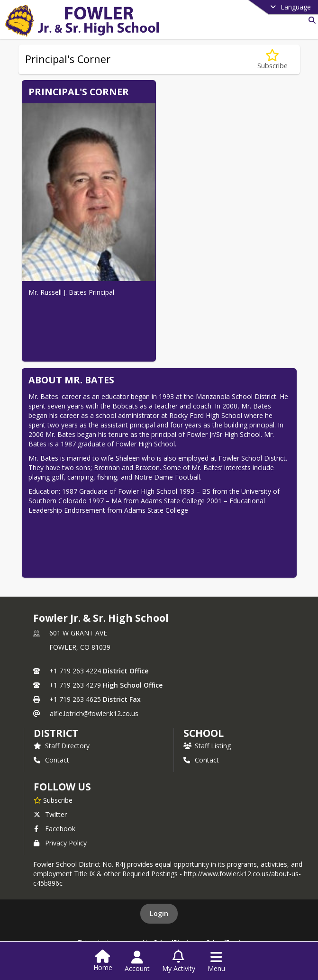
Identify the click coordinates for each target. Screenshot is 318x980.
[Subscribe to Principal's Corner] (273, 59)
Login (159, 913)
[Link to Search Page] (310, 20)
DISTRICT (56, 733)
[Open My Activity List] (179, 962)
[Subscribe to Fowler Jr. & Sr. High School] (53, 800)
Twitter (50, 814)
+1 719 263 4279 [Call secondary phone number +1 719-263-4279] (75, 685)
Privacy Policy (60, 843)
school (204, 733)
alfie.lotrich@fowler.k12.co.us (94, 713)
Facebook (55, 829)
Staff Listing (207, 746)
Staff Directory (62, 746)
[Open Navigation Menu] (216, 962)
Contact (51, 760)
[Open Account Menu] (137, 962)
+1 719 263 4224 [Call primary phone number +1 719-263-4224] (75, 671)
